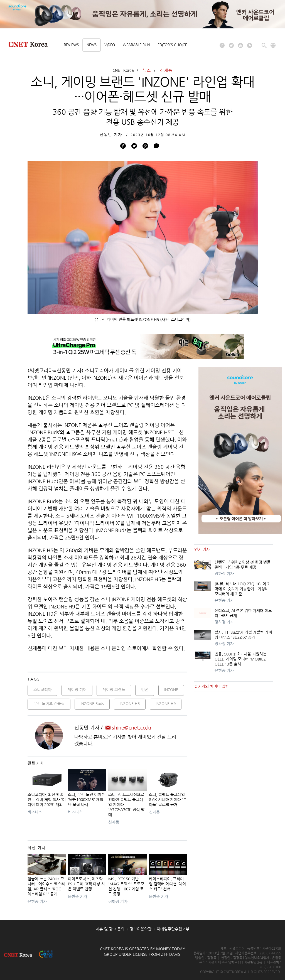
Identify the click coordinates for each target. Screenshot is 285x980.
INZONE (171, 690)
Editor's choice (172, 45)
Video (110, 45)
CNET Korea (123, 70)
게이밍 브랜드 (114, 690)
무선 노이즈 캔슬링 (49, 704)
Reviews (71, 45)
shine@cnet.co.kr (129, 728)
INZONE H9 (166, 704)
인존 (145, 690)
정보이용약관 (141, 929)
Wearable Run (136, 45)
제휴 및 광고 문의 (110, 929)
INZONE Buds (92, 704)
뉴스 (147, 70)
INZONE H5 (130, 704)
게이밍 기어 (77, 690)
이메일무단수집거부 (173, 929)
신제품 (166, 70)
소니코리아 (42, 690)
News (92, 45)
